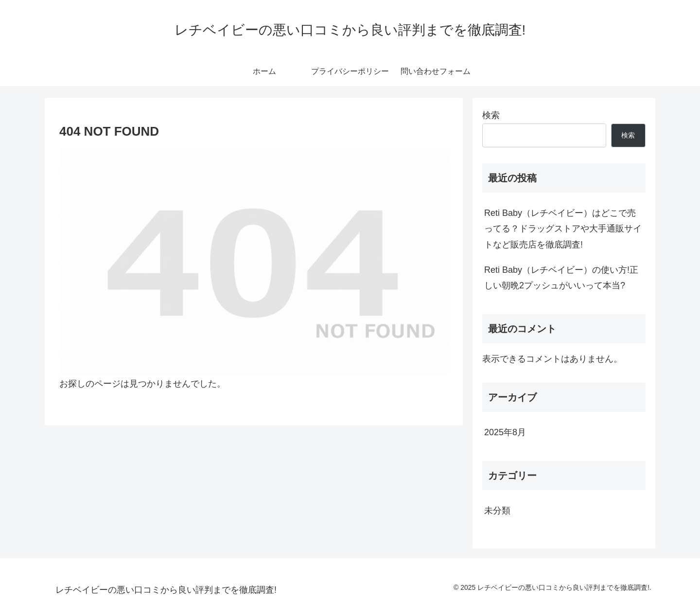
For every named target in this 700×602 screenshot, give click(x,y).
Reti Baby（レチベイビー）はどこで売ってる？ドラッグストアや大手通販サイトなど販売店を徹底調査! (563, 229)
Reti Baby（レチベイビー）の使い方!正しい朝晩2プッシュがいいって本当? (561, 278)
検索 (491, 115)
